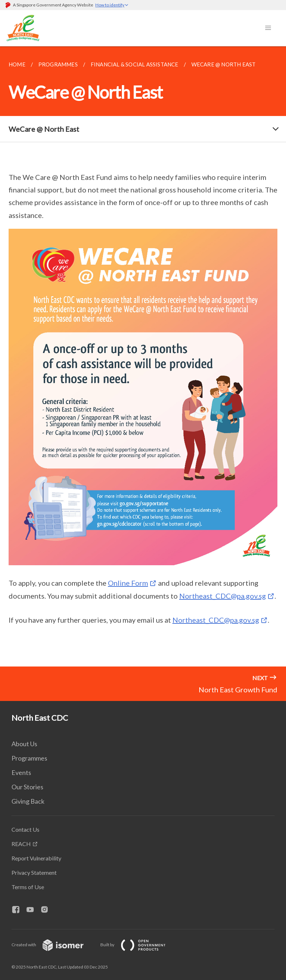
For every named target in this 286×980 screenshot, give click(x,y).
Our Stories (27, 787)
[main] (143, 356)
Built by (139, 945)
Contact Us (25, 829)
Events (21, 772)
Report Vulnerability (36, 858)
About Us (24, 744)
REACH (21, 844)
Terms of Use (28, 887)
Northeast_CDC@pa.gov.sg (223, 596)
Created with (53, 945)
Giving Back (28, 801)
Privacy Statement (34, 872)
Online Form (128, 583)
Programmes (29, 758)
